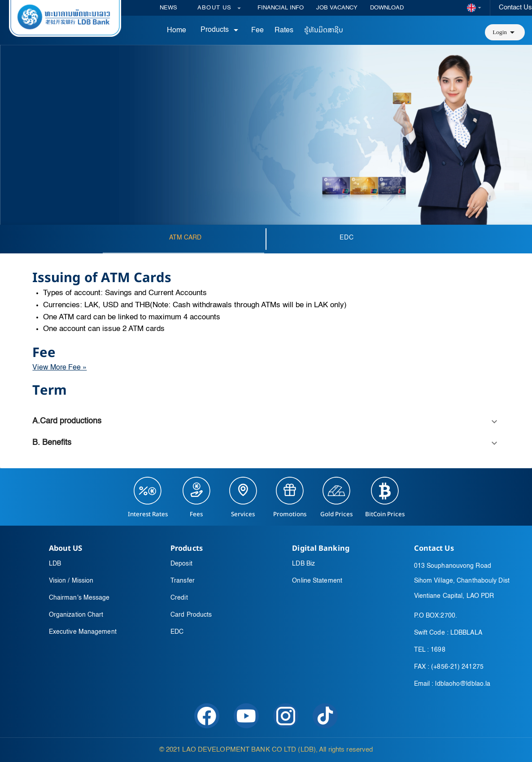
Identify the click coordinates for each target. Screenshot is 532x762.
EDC (177, 632)
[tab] (185, 239)
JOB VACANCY (337, 8)
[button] (505, 32)
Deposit (181, 564)
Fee (257, 30)
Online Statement (317, 581)
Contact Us (515, 8)
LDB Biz (303, 564)
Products (221, 30)
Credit (179, 598)
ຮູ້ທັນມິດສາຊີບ (324, 30)
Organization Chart (76, 615)
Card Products (191, 615)
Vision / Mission (71, 581)
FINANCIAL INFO (281, 8)
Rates (284, 30)
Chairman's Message (79, 598)
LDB (55, 564)
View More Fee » (59, 368)
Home (177, 30)
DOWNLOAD (387, 8)
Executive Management (83, 632)
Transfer (183, 581)
